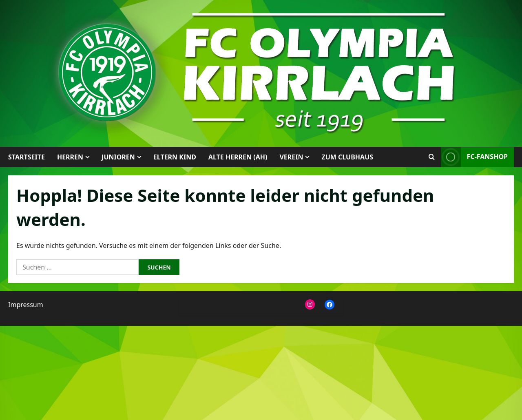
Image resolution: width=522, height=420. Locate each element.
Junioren (118, 157)
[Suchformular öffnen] (432, 157)
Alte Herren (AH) (238, 157)
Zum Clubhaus (347, 157)
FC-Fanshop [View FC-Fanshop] (474, 157)
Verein (291, 157)
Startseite (27, 157)
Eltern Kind (175, 157)
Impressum (26, 305)
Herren (70, 157)
